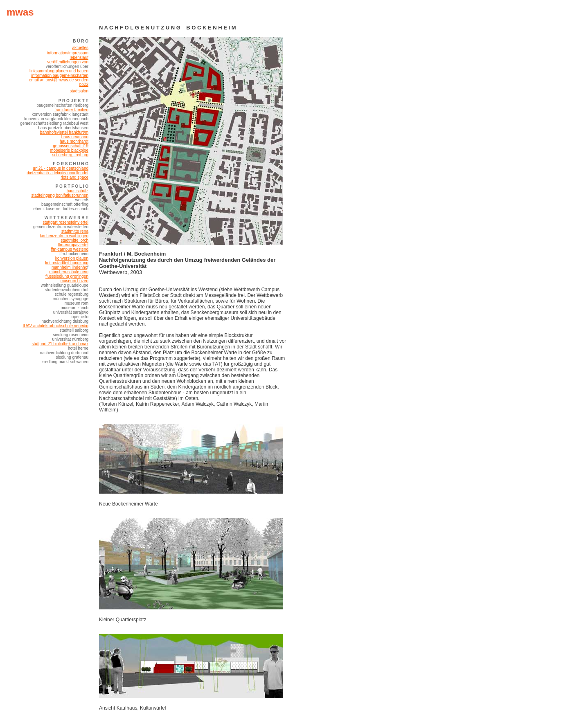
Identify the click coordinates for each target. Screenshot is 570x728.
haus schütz (78, 191)
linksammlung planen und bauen (59, 71)
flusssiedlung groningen (67, 276)
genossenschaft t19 (71, 146)
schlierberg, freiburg (70, 155)
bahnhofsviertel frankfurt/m (64, 132)
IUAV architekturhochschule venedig (56, 326)
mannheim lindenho (69, 267)
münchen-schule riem (69, 272)
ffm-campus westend (70, 249)
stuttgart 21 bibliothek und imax (60, 344)
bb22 (84, 84)
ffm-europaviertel (73, 245)
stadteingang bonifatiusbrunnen (60, 195)
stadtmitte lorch (74, 240)
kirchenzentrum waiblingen (64, 236)
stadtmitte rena (75, 231)
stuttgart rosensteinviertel (65, 222)
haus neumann (75, 137)
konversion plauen (72, 258)
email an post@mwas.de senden (59, 80)
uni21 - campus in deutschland (61, 168)
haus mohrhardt (74, 141)
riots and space (74, 177)
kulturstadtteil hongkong (67, 263)
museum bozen (74, 281)
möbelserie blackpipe (69, 150)
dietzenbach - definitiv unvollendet (57, 173)
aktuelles (80, 48)
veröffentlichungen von (68, 62)
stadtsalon (79, 91)
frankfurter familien (71, 110)
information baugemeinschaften (60, 75)
